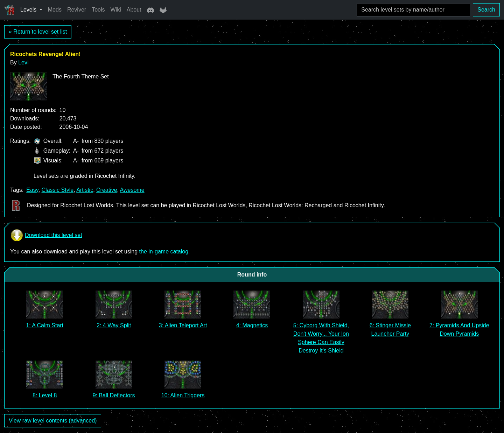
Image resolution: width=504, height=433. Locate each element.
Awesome (132, 190)
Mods (55, 10)
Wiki (116, 10)
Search (486, 10)
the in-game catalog (164, 252)
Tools (98, 10)
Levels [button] (29, 10)
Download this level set (46, 235)
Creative (107, 190)
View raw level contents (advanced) (53, 421)
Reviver (77, 10)
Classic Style (58, 190)
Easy (32, 190)
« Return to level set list (38, 32)
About (134, 10)
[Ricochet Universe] (9, 10)
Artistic (85, 190)
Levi (23, 62)
